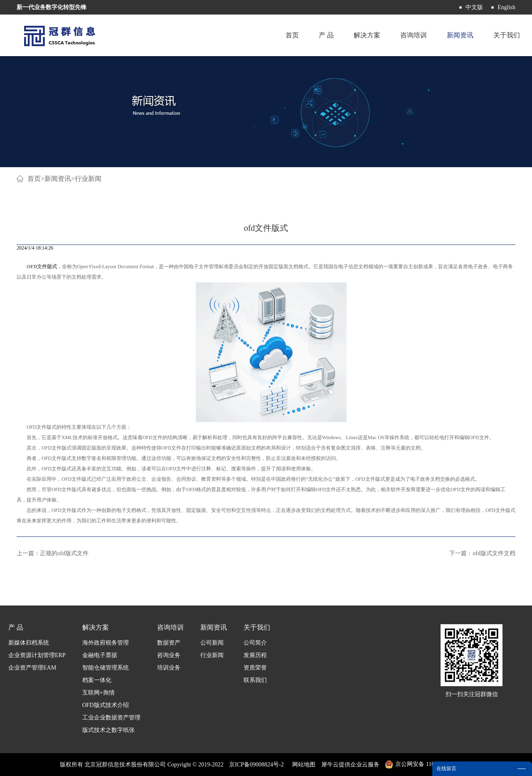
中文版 (474, 7)
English (506, 7)
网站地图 (302, 765)
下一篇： (482, 553)
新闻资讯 (58, 179)
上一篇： (53, 553)
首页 (292, 35)
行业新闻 (88, 179)
